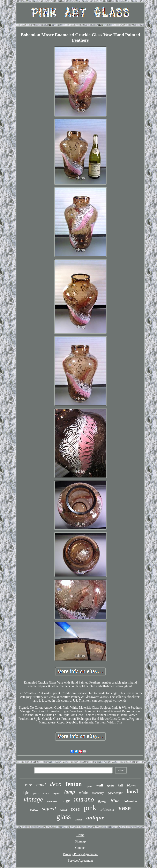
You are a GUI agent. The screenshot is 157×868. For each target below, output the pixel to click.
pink (90, 808)
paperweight (115, 793)
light (26, 793)
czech (46, 793)
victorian (79, 820)
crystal (89, 786)
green (36, 793)
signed (49, 809)
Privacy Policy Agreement (80, 854)
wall (100, 785)
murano (84, 799)
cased (63, 810)
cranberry (98, 793)
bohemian (130, 801)
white (83, 792)
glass (64, 817)
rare (29, 785)
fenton (74, 784)
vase (124, 808)
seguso (57, 793)
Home (80, 835)
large (66, 800)
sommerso (52, 801)
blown (131, 785)
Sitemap (80, 841)
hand (41, 785)
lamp (70, 792)
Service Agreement (80, 860)
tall (121, 785)
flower (102, 801)
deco (56, 784)
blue (115, 801)
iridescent (107, 810)
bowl (132, 791)
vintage (33, 799)
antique (95, 817)
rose (75, 809)
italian (34, 810)
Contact (80, 848)
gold (111, 785)
